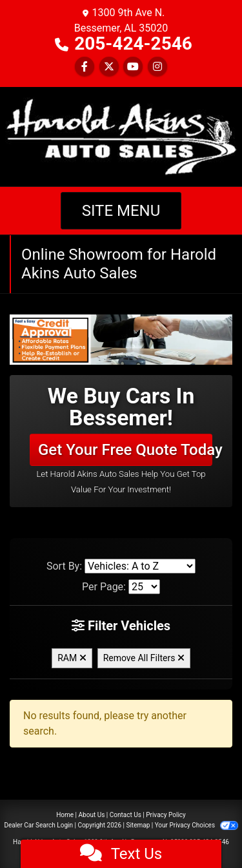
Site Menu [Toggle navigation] (121, 211)
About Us (92, 815)
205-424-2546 (133, 43)
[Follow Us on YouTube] (133, 67)
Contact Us (126, 815)
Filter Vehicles (121, 626)
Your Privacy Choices (197, 825)
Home (65, 815)
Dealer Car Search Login (38, 825)
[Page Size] (144, 587)
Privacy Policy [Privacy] (166, 815)
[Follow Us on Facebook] (85, 67)
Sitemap (138, 825)
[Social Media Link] (157, 67)
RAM (72, 658)
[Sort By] (140, 566)
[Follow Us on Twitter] (109, 67)
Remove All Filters (144, 658)
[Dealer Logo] (121, 136)
